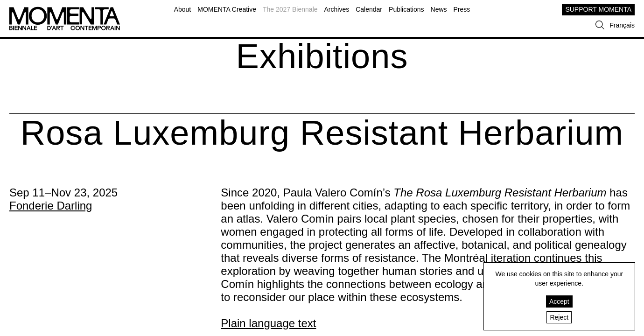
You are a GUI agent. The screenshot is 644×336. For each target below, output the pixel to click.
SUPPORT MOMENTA (598, 9)
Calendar (369, 9)
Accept (559, 301)
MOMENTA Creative (227, 9)
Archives (337, 9)
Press (462, 9)
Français (622, 25)
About (183, 9)
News (439, 9)
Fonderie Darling (51, 206)
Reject (559, 317)
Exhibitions (322, 56)
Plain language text (268, 323)
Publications (406, 9)
